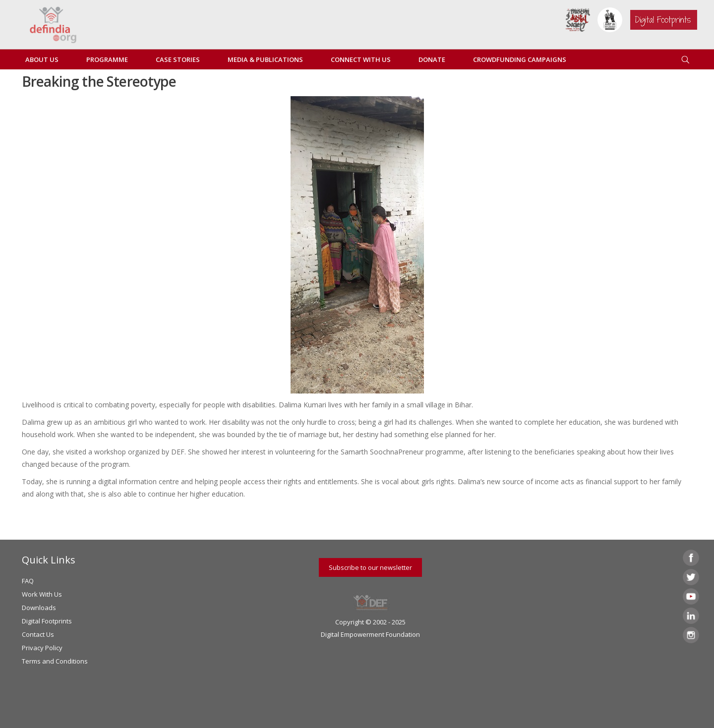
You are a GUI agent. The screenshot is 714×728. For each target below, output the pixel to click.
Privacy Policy (42, 648)
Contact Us (38, 634)
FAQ (28, 581)
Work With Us (42, 594)
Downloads (39, 608)
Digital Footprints (47, 621)
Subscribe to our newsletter (370, 567)
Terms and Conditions (55, 661)
